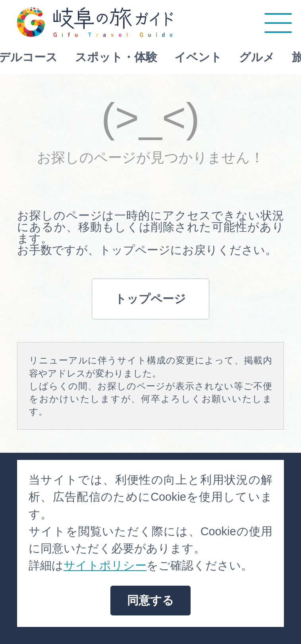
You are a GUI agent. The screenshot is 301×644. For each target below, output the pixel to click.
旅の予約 (269, 57)
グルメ (211, 57)
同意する (150, 600)
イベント (152, 57)
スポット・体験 (70, 57)
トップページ (150, 299)
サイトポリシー (105, 565)
